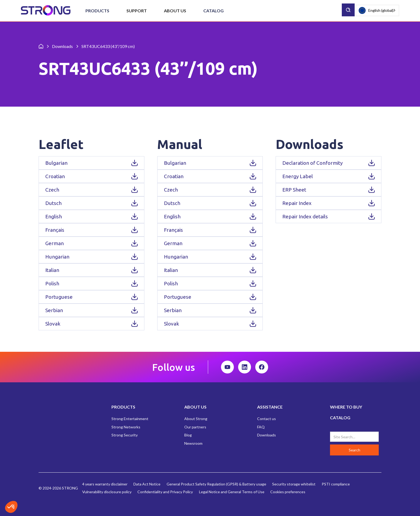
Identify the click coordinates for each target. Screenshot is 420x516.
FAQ (261, 427)
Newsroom (193, 443)
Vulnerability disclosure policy (107, 492)
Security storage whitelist (294, 484)
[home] (46, 11)
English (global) (376, 11)
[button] (97, 11)
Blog (188, 435)
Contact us (267, 419)
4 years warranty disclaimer (105, 484)
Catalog (213, 11)
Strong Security (125, 435)
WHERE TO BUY (346, 407)
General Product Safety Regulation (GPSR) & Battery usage (216, 484)
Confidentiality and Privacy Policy (165, 492)
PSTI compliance (336, 484)
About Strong (196, 419)
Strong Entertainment (130, 419)
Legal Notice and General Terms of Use (232, 492)
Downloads (267, 435)
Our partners (195, 427)
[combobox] (377, 10)
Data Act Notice (147, 484)
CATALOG (340, 418)
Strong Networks (126, 427)
